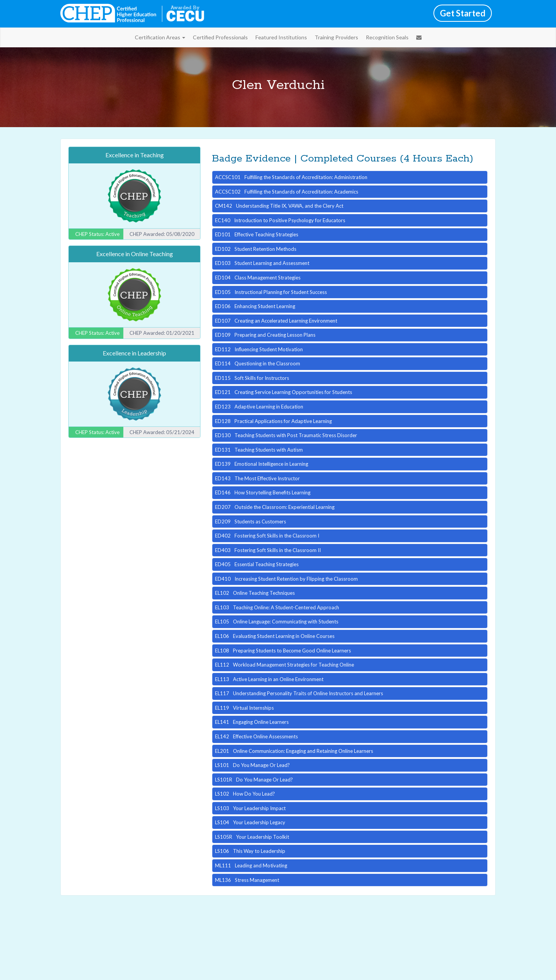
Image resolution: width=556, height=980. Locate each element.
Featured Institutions (281, 37)
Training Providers (336, 37)
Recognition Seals (387, 37)
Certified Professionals (220, 37)
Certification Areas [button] (160, 37)
